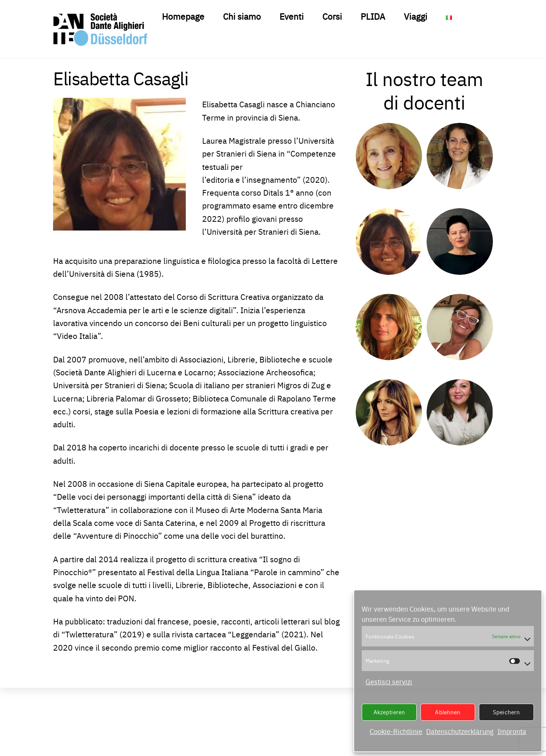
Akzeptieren (389, 712)
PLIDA (373, 16)
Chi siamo (242, 16)
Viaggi (416, 16)
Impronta (512, 731)
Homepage (183, 16)
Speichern (506, 712)
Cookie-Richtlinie (396, 731)
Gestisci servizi (389, 681)
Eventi (292, 16)
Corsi (332, 16)
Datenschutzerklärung (460, 731)
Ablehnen (448, 712)
